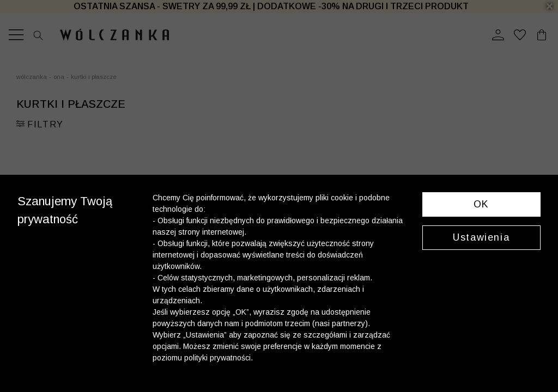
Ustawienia (481, 237)
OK (481, 204)
